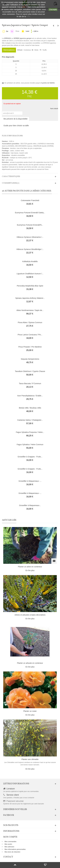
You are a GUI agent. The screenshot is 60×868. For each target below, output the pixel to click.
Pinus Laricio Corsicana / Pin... (30, 335)
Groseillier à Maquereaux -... (30, 481)
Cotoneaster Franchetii (30, 200)
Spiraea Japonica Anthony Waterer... (30, 298)
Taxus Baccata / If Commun (30, 383)
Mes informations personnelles (15, 849)
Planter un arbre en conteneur (30, 567)
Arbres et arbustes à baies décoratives (30, 615)
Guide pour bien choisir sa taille (16, 126)
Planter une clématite (30, 759)
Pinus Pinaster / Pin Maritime (30, 347)
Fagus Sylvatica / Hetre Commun (30, 444)
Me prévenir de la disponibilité (15, 119)
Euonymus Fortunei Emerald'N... (30, 225)
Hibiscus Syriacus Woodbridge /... (30, 249)
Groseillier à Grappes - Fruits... (30, 457)
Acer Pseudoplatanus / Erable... (30, 396)
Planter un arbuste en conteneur (30, 663)
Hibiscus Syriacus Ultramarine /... (30, 237)
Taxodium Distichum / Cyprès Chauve (30, 371)
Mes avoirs (8, 844)
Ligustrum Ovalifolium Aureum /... (30, 274)
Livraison (11, 789)
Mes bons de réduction (12, 852)
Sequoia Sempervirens (30, 359)
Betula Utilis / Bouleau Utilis (30, 408)
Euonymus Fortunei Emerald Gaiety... (30, 213)
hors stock (54, 108)
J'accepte (53, 9)
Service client (13, 795)
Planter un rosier (30, 711)
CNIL (29, 16)
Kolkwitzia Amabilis (30, 261)
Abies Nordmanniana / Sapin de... (30, 310)
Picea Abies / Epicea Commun (30, 322)
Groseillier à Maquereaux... (30, 505)
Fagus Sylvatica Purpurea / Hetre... (30, 432)
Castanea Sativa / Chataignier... (30, 420)
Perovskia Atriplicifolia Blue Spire (30, 286)
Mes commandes (10, 842)
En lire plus (30, 570)
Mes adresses (9, 847)
